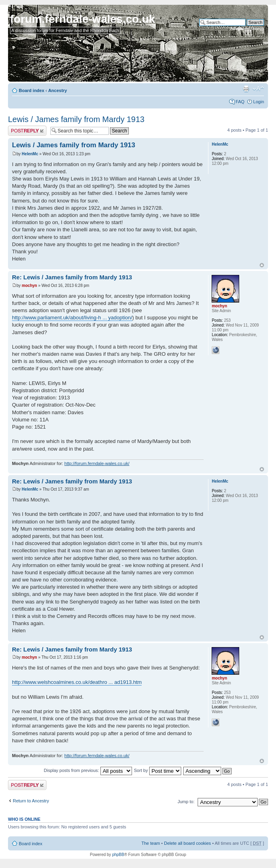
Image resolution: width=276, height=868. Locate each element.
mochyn (29, 286)
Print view (246, 89)
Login (259, 102)
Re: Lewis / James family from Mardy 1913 (72, 277)
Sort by (158, 770)
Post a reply (27, 131)
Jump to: (186, 802)
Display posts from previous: (88, 770)
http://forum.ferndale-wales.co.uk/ (97, 463)
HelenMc (30, 154)
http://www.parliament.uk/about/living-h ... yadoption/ (72, 318)
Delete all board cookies (187, 843)
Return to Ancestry (31, 801)
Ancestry (57, 90)
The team (151, 843)
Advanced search (247, 28)
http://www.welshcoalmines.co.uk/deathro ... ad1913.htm (77, 682)
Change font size (258, 89)
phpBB (118, 855)
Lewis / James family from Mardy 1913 (76, 119)
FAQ (240, 102)
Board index (32, 90)
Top (262, 265)
